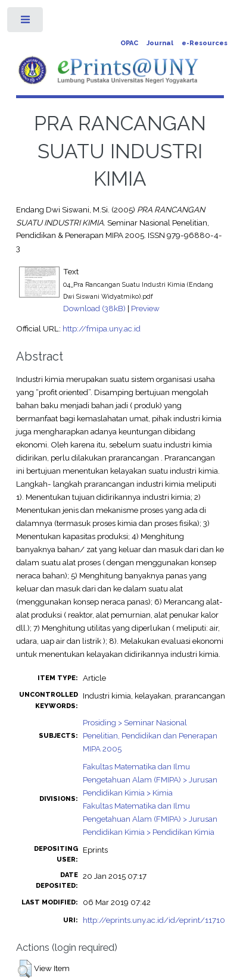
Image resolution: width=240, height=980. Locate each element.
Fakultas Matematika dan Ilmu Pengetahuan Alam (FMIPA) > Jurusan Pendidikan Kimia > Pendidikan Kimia (150, 819)
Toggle (26, 22)
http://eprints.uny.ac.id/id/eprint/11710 (154, 920)
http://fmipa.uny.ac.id (102, 328)
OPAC (129, 43)
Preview (145, 308)
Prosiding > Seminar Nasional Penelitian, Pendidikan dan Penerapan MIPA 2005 (150, 735)
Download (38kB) (94, 308)
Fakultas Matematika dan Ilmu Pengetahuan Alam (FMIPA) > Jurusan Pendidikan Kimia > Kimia (150, 779)
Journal (160, 43)
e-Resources (205, 43)
